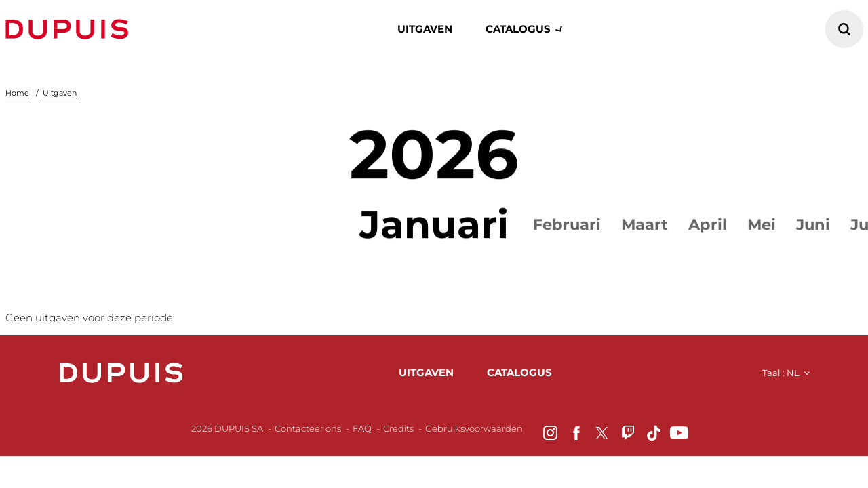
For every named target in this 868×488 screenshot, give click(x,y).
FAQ (362, 432)
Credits (398, 432)
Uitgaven (425, 29)
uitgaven (426, 374)
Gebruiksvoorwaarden (474, 432)
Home (17, 93)
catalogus (518, 29)
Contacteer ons (308, 432)
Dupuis (70, 29)
